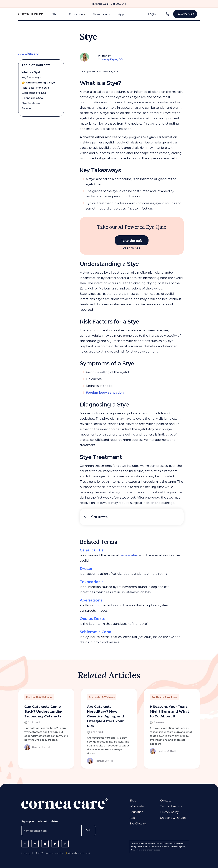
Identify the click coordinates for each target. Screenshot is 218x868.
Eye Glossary (138, 824)
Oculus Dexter (93, 619)
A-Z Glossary (28, 54)
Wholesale (137, 806)
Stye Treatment (31, 103)
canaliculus (129, 555)
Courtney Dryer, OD (110, 59)
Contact (166, 801)
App (121, 14)
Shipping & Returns (173, 818)
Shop (57, 14)
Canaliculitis (92, 550)
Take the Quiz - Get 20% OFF (109, 4)
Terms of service (171, 806)
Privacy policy (169, 812)
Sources (26, 108)
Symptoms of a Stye (34, 93)
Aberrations (91, 600)
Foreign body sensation (105, 393)
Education (77, 14)
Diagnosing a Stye (33, 98)
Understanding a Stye (41, 83)
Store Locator (102, 14)
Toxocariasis (92, 582)
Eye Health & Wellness (39, 697)
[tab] (132, 517)
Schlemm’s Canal (96, 632)
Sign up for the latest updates (40, 821)
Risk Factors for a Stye (35, 88)
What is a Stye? (31, 72)
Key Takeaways (31, 77)
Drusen (87, 569)
